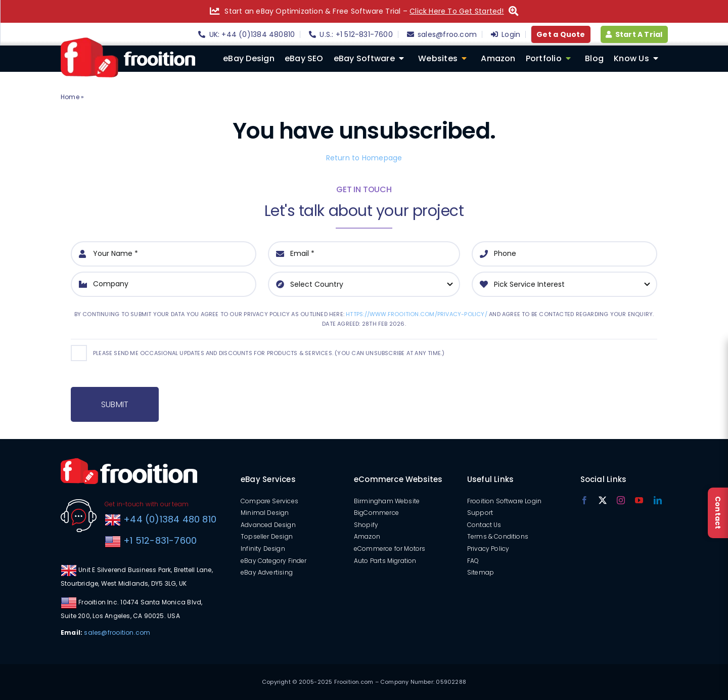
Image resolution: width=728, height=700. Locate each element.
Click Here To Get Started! (457, 11)
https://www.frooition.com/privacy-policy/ (417, 314)
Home (70, 97)
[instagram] (621, 500)
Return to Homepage (364, 158)
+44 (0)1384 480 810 (170, 519)
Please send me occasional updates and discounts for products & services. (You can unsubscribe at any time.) (269, 353)
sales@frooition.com (117, 632)
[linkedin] (658, 500)
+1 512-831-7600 (159, 540)
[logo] (128, 41)
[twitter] (603, 500)
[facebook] (584, 500)
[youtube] (639, 500)
